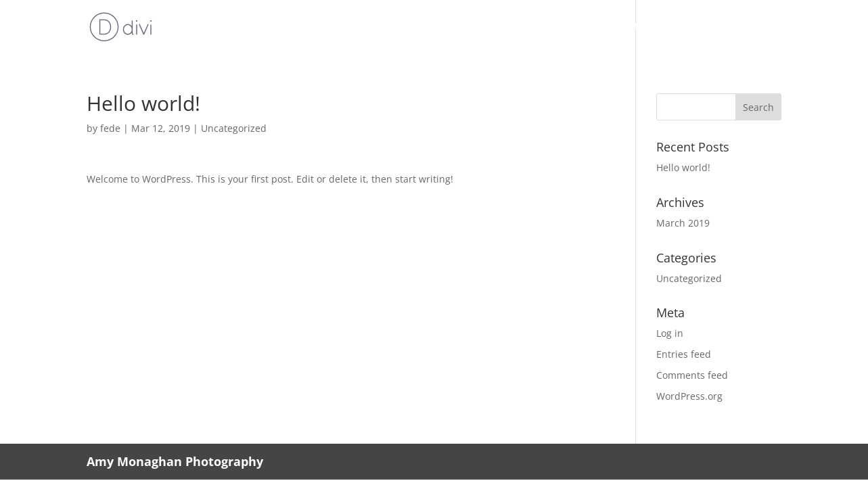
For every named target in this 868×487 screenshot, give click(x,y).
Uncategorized (234, 128)
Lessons (501, 28)
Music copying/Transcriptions (621, 28)
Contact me (751, 28)
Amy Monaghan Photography (175, 461)
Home (348, 28)
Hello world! (683, 167)
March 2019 (683, 223)
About (446, 28)
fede (110, 128)
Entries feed (684, 354)
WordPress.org (689, 396)
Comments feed (692, 375)
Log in (670, 333)
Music (396, 28)
